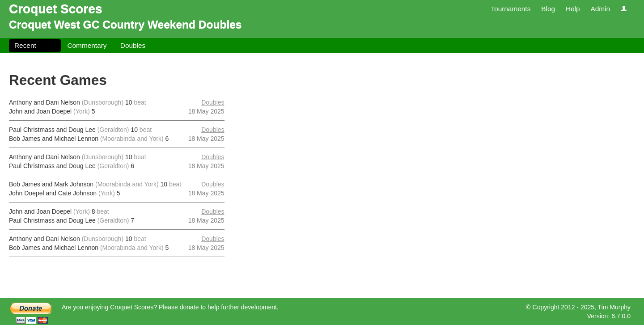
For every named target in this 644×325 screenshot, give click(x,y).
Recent (25, 45)
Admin (600, 9)
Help (573, 9)
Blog (548, 9)
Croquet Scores (56, 9)
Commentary (87, 45)
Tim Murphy (614, 307)
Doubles (133, 45)
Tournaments (511, 9)
